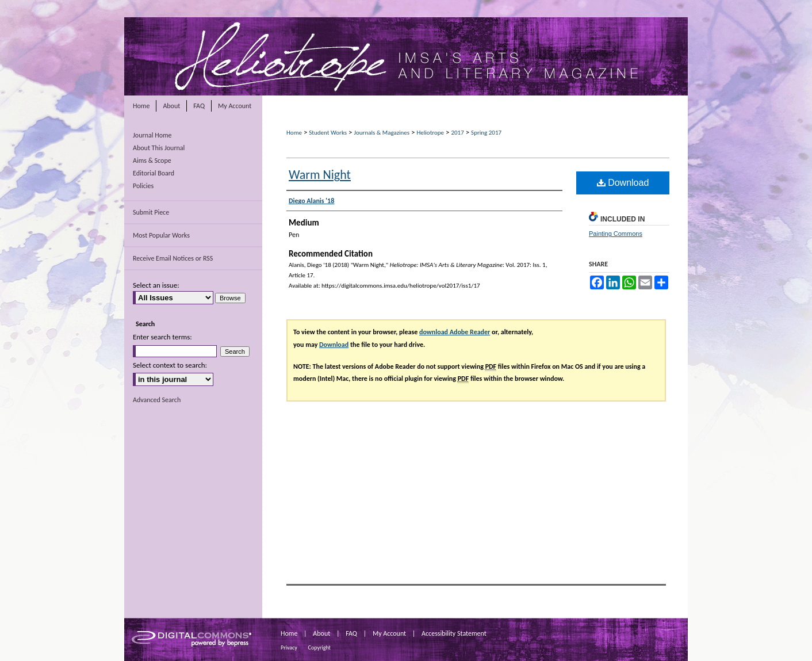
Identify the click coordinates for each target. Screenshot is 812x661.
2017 (457, 133)
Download (623, 183)
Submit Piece (151, 212)
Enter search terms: (162, 337)
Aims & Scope (152, 161)
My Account (389, 633)
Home (294, 133)
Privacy (289, 647)
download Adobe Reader (455, 332)
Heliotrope (430, 133)
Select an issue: (156, 285)
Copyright (319, 647)
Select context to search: (170, 365)
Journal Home (152, 135)
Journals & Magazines (382, 133)
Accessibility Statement (454, 633)
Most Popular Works (161, 235)
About (321, 633)
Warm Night (320, 175)
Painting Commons (616, 234)
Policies (143, 186)
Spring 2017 (486, 133)
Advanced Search (157, 400)
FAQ (351, 633)
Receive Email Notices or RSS (173, 258)
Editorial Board (154, 173)
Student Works (328, 133)
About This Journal (159, 148)
